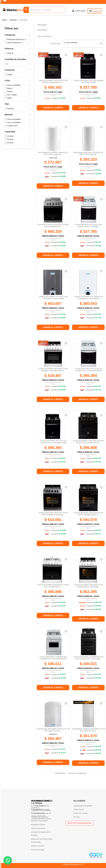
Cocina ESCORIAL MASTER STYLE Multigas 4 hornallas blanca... (53, 370)
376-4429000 (45, 810)
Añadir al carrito (53, 108)
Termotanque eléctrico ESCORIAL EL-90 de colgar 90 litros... (89, 730)
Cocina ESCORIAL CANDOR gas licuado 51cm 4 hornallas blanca (53, 658)
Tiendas (77, 817)
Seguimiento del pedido (83, 806)
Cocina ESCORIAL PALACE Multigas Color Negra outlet (89, 81)
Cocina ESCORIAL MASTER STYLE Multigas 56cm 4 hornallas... (89, 586)
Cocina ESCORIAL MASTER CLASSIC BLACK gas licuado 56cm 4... (89, 442)
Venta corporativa (38, 828)
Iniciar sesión (79, 809)
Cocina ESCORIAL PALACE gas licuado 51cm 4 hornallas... (89, 225)
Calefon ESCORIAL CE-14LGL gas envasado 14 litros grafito (53, 298)
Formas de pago (38, 850)
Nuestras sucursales (39, 821)
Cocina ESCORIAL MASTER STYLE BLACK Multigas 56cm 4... (53, 81)
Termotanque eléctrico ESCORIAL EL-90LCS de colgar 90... (89, 153)
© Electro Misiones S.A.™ (73, 864)
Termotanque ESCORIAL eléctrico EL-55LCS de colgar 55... (53, 153)
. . (8, 860)
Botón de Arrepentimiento (79, 823)
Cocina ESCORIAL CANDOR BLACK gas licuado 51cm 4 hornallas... (89, 658)
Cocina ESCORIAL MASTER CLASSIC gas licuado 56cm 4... (53, 225)
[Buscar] (45, 10)
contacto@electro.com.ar (41, 819)
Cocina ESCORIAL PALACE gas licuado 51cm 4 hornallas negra (53, 442)
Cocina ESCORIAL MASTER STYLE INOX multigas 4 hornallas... (53, 514)
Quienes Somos (37, 846)
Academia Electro (38, 825)
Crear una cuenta (80, 813)
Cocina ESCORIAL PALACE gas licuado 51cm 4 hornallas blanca (89, 370)
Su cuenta (79, 801)
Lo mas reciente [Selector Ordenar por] (83, 44)
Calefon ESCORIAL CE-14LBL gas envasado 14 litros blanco (89, 298)
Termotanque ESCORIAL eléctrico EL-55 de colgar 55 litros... (53, 730)
